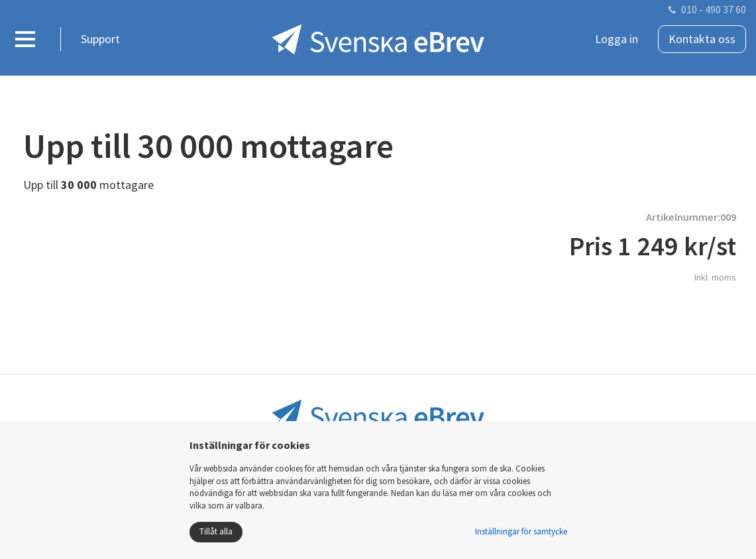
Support (100, 39)
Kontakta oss (702, 39)
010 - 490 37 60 (714, 9)
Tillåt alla (216, 531)
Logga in (617, 39)
